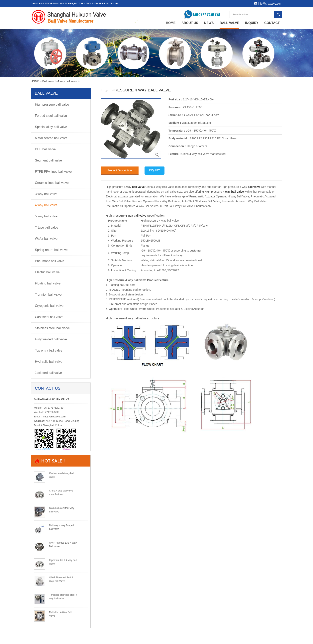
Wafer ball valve (46, 239)
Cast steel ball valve (49, 317)
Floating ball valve (48, 283)
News (209, 23)
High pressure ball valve (52, 105)
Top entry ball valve (49, 350)
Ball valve (229, 23)
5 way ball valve (46, 216)
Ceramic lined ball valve (52, 183)
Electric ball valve (47, 272)
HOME (35, 81)
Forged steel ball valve (51, 116)
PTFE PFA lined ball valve (53, 172)
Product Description (120, 170)
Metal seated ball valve (51, 138)
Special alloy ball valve (51, 127)
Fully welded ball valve (51, 339)
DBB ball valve (45, 149)
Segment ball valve (48, 160)
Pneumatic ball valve (50, 261)
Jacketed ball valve (48, 373)
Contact (272, 23)
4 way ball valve (68, 81)
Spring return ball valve (51, 250)
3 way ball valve (46, 194)
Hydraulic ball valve (49, 362)
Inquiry (252, 23)
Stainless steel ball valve (52, 328)
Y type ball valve (47, 227)
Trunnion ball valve (48, 295)
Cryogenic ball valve (49, 306)
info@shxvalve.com (54, 417)
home (171, 23)
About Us (190, 23)
